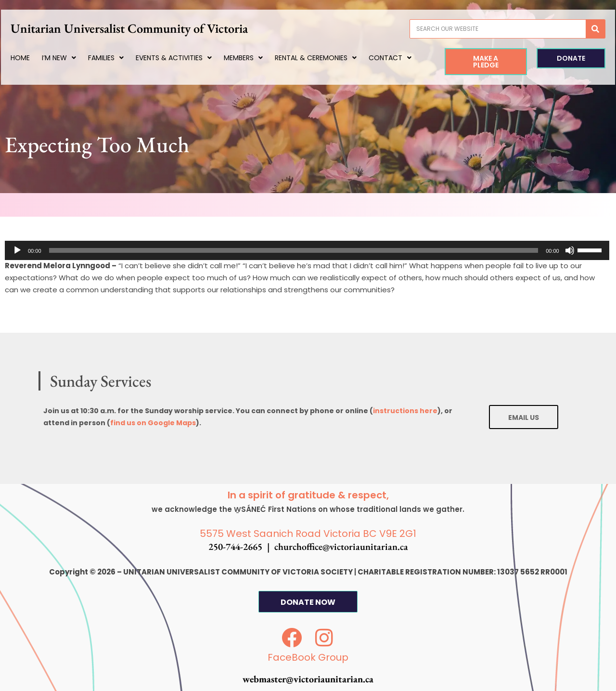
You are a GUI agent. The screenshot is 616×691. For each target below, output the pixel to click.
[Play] (17, 250)
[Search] (580, 29)
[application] (307, 250)
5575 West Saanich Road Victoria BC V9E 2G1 (308, 534)
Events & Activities (188, 58)
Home (35, 58)
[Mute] (570, 250)
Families (120, 58)
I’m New (73, 58)
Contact (53, 77)
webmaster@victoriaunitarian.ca (308, 679)
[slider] (294, 250)
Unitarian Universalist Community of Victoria (152, 28)
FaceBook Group (308, 658)
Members (258, 58)
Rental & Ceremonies (330, 58)
